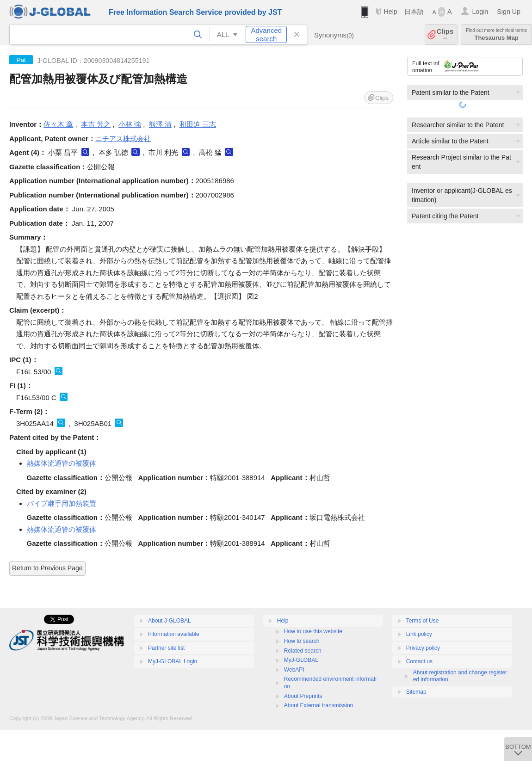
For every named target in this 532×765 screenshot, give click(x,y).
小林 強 (130, 124)
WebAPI (294, 670)
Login (480, 12)
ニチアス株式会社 (123, 139)
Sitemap (416, 692)
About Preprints (303, 696)
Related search (303, 651)
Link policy (419, 634)
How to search (302, 641)
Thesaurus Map (496, 34)
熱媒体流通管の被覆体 (62, 463)
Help (390, 12)
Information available (174, 634)
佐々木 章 (58, 124)
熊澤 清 (160, 124)
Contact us (419, 661)
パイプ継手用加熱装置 (62, 503)
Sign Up (509, 12)
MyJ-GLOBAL (301, 660)
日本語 (414, 12)
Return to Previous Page (47, 568)
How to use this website (313, 631)
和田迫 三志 (198, 124)
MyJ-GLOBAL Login (173, 661)
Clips (445, 34)
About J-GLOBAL (170, 621)
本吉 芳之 (96, 124)
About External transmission (319, 705)
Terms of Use (423, 621)
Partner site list (166, 648)
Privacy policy (423, 648)
